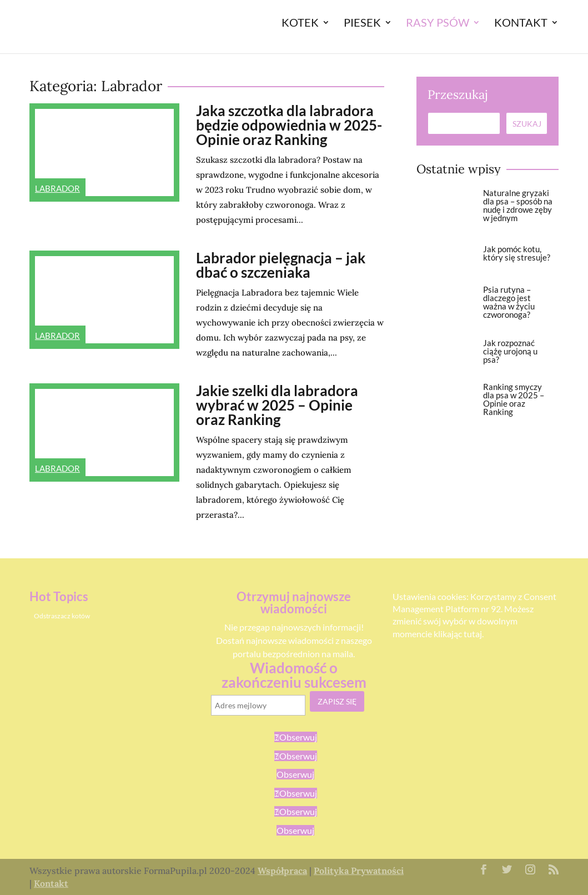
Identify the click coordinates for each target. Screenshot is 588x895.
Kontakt (521, 24)
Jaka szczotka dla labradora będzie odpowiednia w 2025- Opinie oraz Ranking (289, 125)
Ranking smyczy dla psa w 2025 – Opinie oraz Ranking (514, 399)
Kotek (300, 24)
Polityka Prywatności (359, 871)
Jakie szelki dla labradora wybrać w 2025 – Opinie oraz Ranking (277, 405)
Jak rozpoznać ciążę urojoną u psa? (510, 351)
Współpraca (282, 871)
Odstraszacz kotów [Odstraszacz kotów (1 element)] (62, 616)
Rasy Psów (438, 24)
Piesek (362, 24)
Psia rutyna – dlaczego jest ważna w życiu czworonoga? (509, 302)
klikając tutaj (458, 634)
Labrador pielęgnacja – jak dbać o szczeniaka (281, 265)
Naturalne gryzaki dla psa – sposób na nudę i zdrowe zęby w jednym (518, 205)
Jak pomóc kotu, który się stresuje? (517, 253)
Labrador (57, 188)
